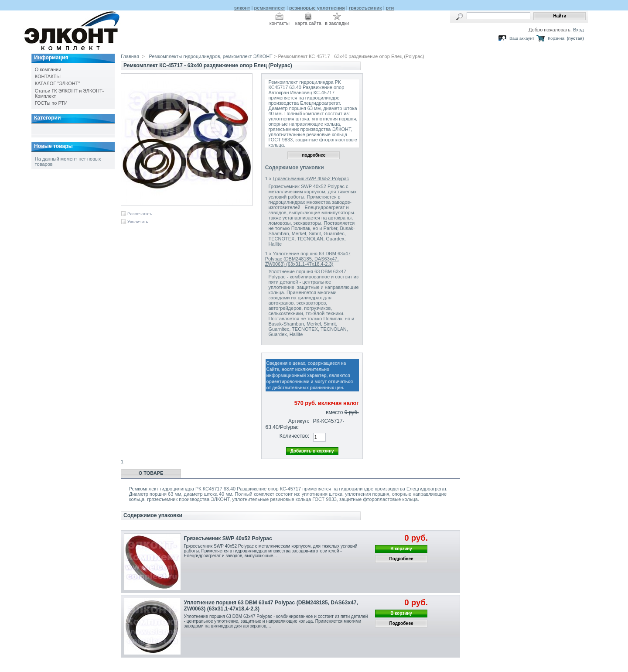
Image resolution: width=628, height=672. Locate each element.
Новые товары (53, 146)
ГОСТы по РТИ (51, 103)
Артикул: (299, 421)
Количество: (294, 436)
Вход (579, 30)
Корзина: (556, 38)
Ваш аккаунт (522, 38)
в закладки (337, 23)
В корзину (401, 549)
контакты (280, 23)
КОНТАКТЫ (48, 76)
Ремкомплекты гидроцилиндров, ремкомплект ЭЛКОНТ (211, 56)
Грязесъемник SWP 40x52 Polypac (311, 178)
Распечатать (140, 214)
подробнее (314, 155)
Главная (130, 56)
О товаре (151, 473)
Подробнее (401, 559)
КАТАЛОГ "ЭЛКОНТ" (58, 83)
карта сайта (308, 23)
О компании (48, 69)
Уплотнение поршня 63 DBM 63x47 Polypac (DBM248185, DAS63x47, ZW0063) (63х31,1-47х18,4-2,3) (308, 259)
